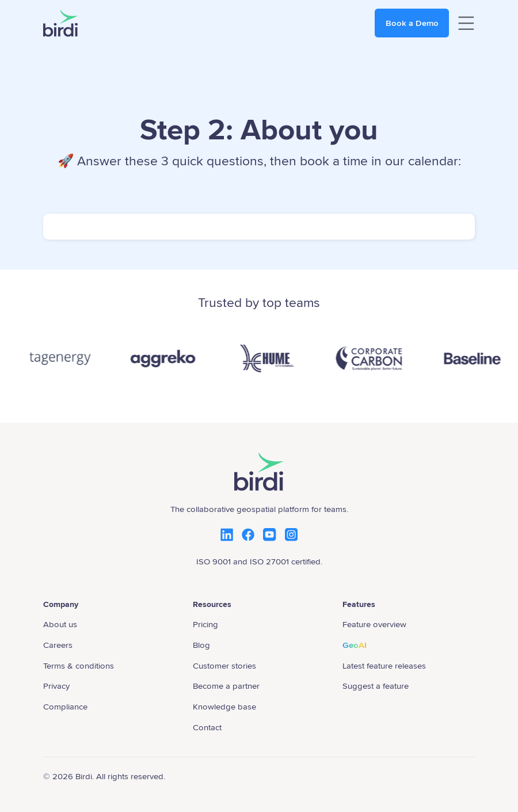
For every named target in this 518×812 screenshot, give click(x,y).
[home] (60, 23)
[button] (466, 23)
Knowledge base (224, 707)
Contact (207, 727)
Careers (58, 645)
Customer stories (224, 666)
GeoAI (355, 645)
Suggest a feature (376, 686)
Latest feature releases (384, 666)
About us (60, 624)
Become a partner (226, 686)
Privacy (56, 686)
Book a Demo (412, 23)
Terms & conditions (79, 666)
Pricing (205, 624)
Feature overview (374, 624)
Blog (201, 645)
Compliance (65, 707)
